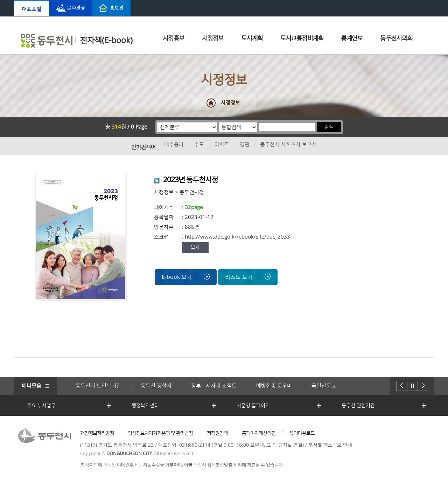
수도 (199, 144)
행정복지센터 (145, 406)
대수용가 (174, 144)
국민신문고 (324, 386)
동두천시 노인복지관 (98, 386)
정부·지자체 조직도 (214, 386)
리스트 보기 (248, 277)
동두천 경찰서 (156, 386)
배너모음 (31, 386)
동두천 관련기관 (358, 406)
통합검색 (219, 122)
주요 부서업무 (41, 406)
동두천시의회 (396, 39)
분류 (157, 122)
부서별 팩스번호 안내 (330, 445)
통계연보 (352, 39)
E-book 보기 (186, 277)
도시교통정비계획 (302, 39)
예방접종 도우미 (274, 386)
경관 (245, 144)
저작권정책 (217, 433)
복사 (195, 248)
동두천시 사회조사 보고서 (288, 144)
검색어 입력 (259, 122)
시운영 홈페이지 (253, 406)
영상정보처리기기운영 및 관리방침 (160, 433)
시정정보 (213, 39)
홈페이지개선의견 (259, 433)
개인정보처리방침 (97, 433)
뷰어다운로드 (302, 433)
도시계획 (252, 39)
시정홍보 (174, 39)
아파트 (222, 144)
